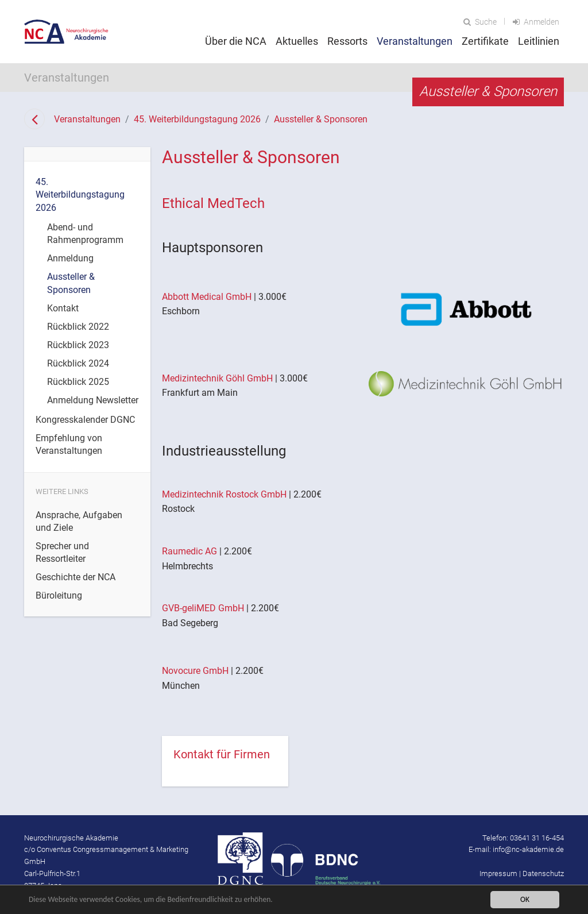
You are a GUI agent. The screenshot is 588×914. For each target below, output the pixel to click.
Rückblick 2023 (78, 345)
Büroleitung (59, 595)
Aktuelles (297, 41)
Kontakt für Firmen (222, 754)
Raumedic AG (189, 551)
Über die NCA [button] (236, 41)
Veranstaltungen (87, 119)
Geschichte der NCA (76, 577)
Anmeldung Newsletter (93, 400)
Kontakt (63, 308)
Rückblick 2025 (78, 382)
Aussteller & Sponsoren (321, 119)
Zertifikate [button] (485, 41)
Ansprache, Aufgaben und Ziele (79, 521)
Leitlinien (539, 41)
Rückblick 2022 (78, 327)
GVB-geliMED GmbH (203, 608)
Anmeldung (70, 258)
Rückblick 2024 (78, 363)
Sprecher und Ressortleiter (62, 552)
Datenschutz (543, 873)
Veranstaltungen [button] (415, 41)
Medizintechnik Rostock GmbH (225, 494)
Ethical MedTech (213, 203)
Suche (480, 22)
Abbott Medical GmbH (207, 297)
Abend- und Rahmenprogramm (85, 234)
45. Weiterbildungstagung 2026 (197, 119)
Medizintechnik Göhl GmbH (217, 378)
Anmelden (536, 22)
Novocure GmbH (195, 671)
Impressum (498, 873)
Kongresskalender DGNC (85, 420)
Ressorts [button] (347, 41)
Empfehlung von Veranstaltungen (69, 444)
